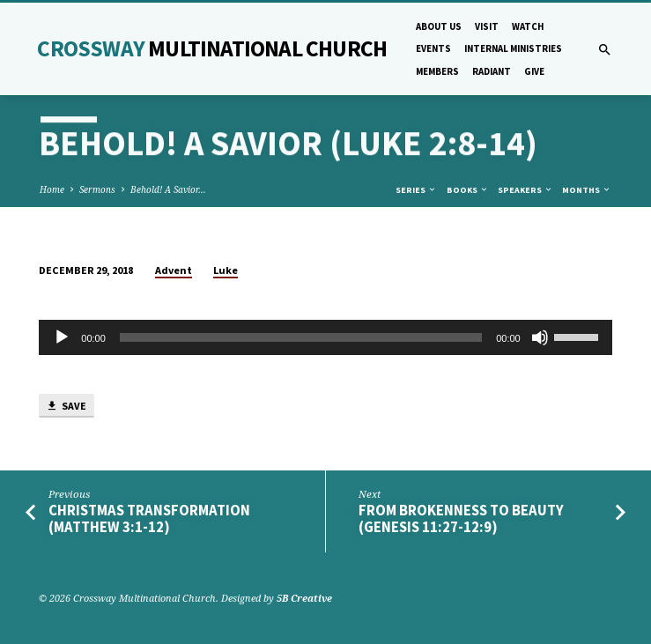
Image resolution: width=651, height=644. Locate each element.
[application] (325, 337)
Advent (174, 270)
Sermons (97, 189)
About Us (439, 26)
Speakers (525, 190)
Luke (226, 270)
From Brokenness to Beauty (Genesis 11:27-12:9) (461, 519)
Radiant (492, 71)
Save (66, 407)
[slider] (301, 337)
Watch (528, 26)
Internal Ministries (513, 48)
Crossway (212, 48)
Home (52, 189)
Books (468, 190)
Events (433, 48)
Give (534, 71)
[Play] (62, 337)
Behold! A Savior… (168, 189)
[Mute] (540, 337)
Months (587, 190)
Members (437, 71)
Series (416, 190)
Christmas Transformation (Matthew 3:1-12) (149, 519)
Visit (487, 26)
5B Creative (304, 598)
